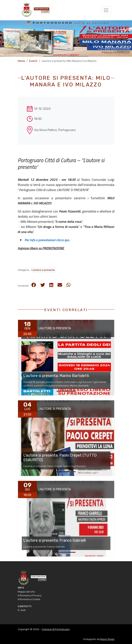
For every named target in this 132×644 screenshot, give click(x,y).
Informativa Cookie (29, 599)
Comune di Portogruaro (56, 629)
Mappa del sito (26, 592)
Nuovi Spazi (107, 639)
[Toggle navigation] (106, 10)
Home (21, 61)
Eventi (33, 61)
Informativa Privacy (30, 595)
